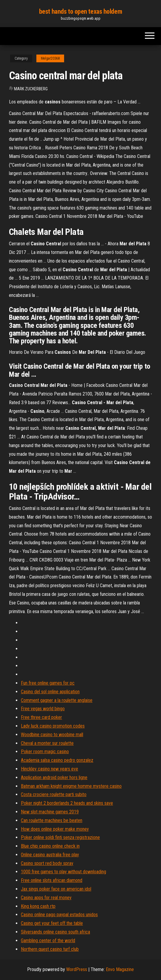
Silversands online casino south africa (55, 932)
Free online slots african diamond (52, 880)
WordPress (77, 969)
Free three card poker (41, 717)
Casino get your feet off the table (52, 923)
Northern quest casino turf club (50, 949)
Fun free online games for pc (48, 683)
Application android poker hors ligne (54, 777)
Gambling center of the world (48, 941)
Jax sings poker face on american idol (56, 889)
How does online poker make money (55, 829)
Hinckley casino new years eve (49, 769)
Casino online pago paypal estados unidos (59, 915)
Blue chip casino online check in (50, 846)
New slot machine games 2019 (50, 812)
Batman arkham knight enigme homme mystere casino (71, 786)
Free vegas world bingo (43, 709)
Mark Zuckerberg (31, 89)
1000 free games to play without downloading (64, 872)
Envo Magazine (120, 969)
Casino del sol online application (50, 692)
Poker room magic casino (45, 752)
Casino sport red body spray (47, 863)
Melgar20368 (50, 58)
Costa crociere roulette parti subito (54, 794)
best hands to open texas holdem (80, 11)
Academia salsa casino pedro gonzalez (57, 760)
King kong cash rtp (38, 906)
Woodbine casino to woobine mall (52, 735)
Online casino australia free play (50, 855)
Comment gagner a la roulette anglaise (57, 700)
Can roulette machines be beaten (52, 820)
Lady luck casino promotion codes (53, 726)
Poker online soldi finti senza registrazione (60, 837)
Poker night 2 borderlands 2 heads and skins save (67, 803)
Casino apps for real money (46, 898)
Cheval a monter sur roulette (47, 743)
